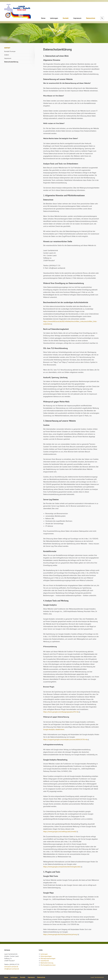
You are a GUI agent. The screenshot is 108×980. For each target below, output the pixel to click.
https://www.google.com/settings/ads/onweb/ (60, 831)
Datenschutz (91, 18)
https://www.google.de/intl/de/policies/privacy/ (60, 934)
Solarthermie (45, 961)
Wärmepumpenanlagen (48, 958)
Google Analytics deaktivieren (54, 729)
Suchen (102, 18)
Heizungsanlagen (46, 956)
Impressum (77, 18)
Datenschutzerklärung (11, 62)
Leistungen (54, 18)
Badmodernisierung (47, 963)
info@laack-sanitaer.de (12, 969)
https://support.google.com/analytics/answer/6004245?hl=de (65, 739)
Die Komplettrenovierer (48, 965)
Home (43, 18)
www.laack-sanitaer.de (11, 967)
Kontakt (66, 18)
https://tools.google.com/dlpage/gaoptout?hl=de (61, 712)
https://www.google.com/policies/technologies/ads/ (62, 867)
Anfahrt (7, 55)
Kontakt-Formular (10, 51)
